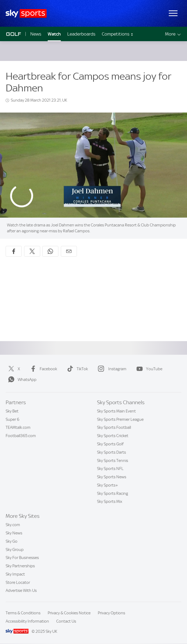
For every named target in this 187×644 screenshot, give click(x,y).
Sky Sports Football (114, 427)
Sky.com (13, 525)
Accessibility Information (27, 621)
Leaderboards (81, 34)
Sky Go (12, 541)
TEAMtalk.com (18, 427)
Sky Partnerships (20, 566)
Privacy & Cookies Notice (69, 613)
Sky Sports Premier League (120, 419)
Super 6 (12, 419)
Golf (14, 34)
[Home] (26, 14)
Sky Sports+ (108, 485)
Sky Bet (12, 411)
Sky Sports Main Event (116, 411)
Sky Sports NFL (110, 469)
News (36, 34)
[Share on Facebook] (14, 251)
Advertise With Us (21, 591)
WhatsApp (21, 380)
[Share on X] (32, 251)
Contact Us (66, 621)
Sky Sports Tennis (113, 461)
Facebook (42, 369)
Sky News (14, 533)
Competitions (118, 34)
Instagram (111, 369)
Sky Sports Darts (111, 452)
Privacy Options (111, 613)
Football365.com (21, 436)
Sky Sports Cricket (113, 436)
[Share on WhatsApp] (50, 251)
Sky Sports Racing (113, 493)
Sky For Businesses (22, 558)
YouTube (148, 369)
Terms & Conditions (23, 613)
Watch (54, 34)
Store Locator (18, 583)
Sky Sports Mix (110, 502)
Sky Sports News (112, 477)
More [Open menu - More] (173, 34)
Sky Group (15, 550)
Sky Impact (15, 574)
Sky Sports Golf (110, 444)
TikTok (76, 369)
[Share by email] (69, 251)
